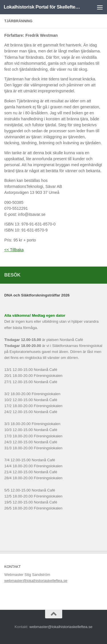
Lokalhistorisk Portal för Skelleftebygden (42, 7)
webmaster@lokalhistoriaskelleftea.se (36, 581)
